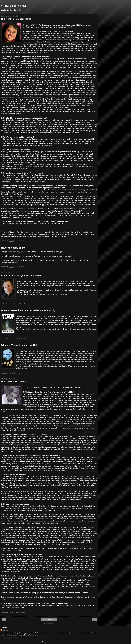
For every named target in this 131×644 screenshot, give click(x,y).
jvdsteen (6, 630)
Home (49, 619)
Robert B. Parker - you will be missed (21, 275)
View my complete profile (9, 638)
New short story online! (14, 248)
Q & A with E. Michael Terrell (16, 19)
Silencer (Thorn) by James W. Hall (19, 345)
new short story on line (17, 252)
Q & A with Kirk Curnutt (14, 382)
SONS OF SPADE (15, 6)
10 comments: (20, 267)
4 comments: (20, 241)
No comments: (21, 338)
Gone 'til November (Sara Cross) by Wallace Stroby (28, 310)
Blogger (53, 642)
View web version (49, 623)
